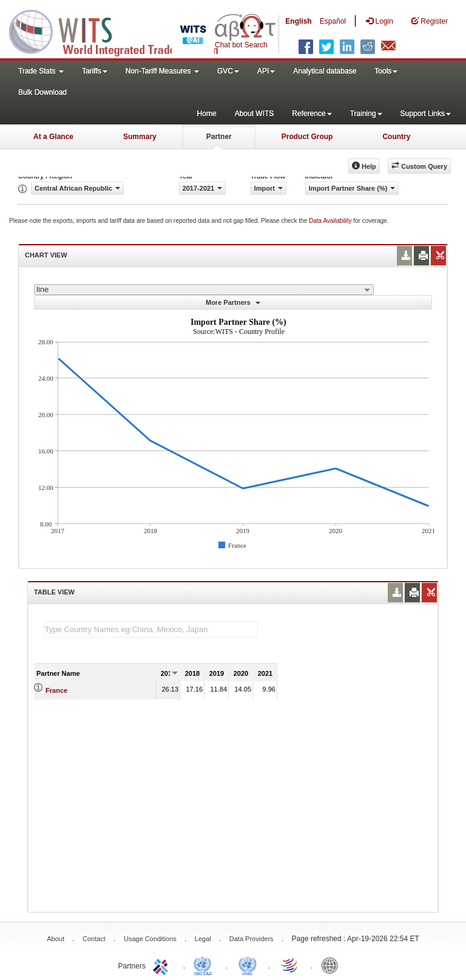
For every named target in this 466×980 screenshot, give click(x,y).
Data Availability (331, 221)
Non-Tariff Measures (162, 71)
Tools (386, 71)
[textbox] (151, 629)
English (298, 21)
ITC (163, 965)
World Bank (333, 965)
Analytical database (325, 71)
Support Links (426, 114)
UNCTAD (205, 965)
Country (396, 137)
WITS (121, 30)
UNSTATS (248, 965)
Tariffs (95, 71)
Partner (219, 137)
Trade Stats (41, 71)
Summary (140, 137)
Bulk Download (42, 92)
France (56, 690)
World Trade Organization (290, 965)
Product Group (307, 137)
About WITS (255, 114)
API (266, 71)
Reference (312, 114)
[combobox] (204, 290)
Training (366, 114)
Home (207, 114)
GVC (228, 71)
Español (333, 21)
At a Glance (53, 137)
